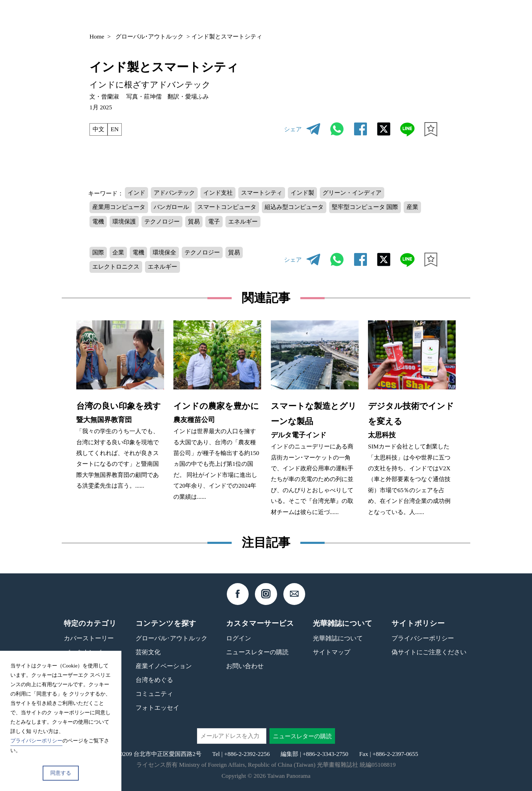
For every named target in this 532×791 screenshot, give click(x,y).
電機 (98, 221)
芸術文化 (148, 652)
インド (136, 193)
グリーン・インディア (352, 193)
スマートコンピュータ (227, 207)
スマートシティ (262, 193)
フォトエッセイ (157, 708)
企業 (118, 252)
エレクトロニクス (116, 267)
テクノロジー (162, 221)
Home (97, 36)
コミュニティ (154, 694)
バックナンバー (321, 15)
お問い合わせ (245, 666)
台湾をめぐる (154, 680)
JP (416, 15)
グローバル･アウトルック (149, 36)
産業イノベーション (164, 666)
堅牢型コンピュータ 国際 (365, 207)
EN (115, 129)
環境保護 (124, 221)
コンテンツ (375, 15)
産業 (412, 207)
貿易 (194, 221)
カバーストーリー (89, 638)
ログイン (239, 638)
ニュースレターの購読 (257, 652)
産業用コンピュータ (119, 207)
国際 (98, 252)
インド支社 (218, 193)
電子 (214, 221)
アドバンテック (174, 193)
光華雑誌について (338, 638)
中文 (98, 129)
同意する (61, 773)
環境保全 (164, 252)
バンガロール (171, 207)
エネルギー (243, 221)
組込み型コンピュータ (294, 207)
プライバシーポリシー (423, 638)
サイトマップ (332, 652)
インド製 (302, 193)
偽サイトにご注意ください (429, 652)
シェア (293, 129)
